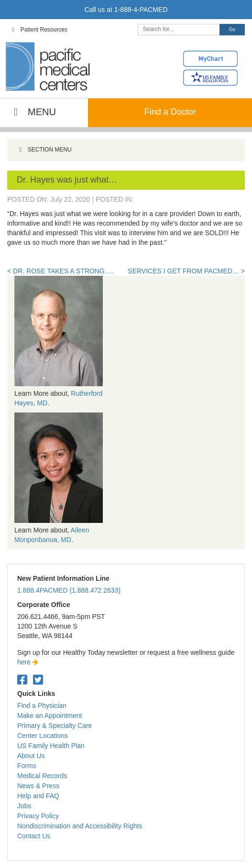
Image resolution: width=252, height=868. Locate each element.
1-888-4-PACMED (141, 10)
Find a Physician (42, 705)
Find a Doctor (170, 112)
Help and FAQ (38, 796)
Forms (27, 766)
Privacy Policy (38, 816)
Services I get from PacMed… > (186, 271)
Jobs (24, 806)
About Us (31, 756)
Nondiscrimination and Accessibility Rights (80, 826)
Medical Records (42, 776)
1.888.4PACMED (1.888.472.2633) (69, 590)
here (28, 662)
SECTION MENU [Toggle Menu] (44, 150)
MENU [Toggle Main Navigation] (33, 112)
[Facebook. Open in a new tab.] (22, 680)
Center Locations (43, 736)
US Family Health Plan (51, 746)
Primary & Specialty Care (55, 726)
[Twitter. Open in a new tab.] (38, 680)
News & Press (38, 786)
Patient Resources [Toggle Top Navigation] (38, 30)
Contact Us (34, 836)
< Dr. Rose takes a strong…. (60, 271)
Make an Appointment (49, 716)
